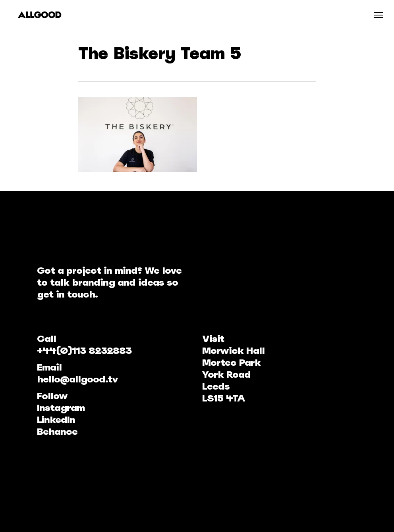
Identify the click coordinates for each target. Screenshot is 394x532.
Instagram (61, 408)
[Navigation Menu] (379, 15)
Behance (57, 431)
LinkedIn (56, 420)
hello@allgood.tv (77, 379)
